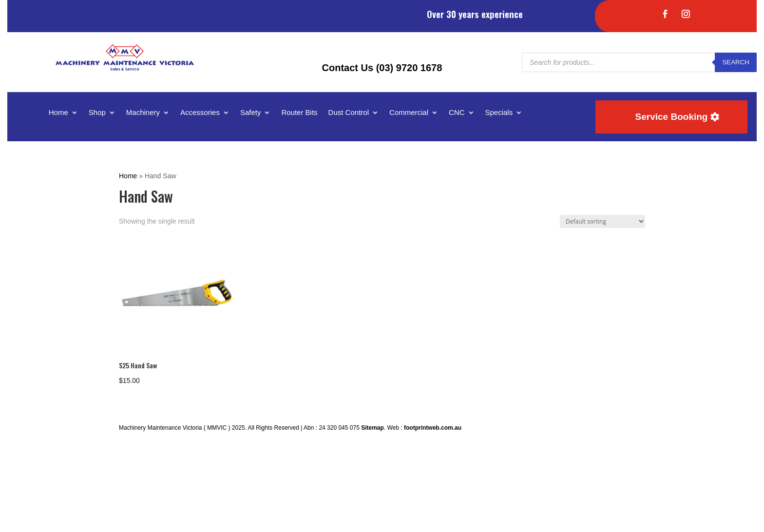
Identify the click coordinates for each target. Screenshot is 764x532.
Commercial (409, 113)
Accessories (200, 113)
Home (58, 113)
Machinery (143, 113)
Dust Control (349, 113)
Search (736, 62)
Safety (251, 113)
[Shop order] (602, 221)
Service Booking (672, 117)
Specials (499, 113)
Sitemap (372, 428)
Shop (97, 113)
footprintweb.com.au (433, 428)
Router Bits (299, 113)
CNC (457, 113)
